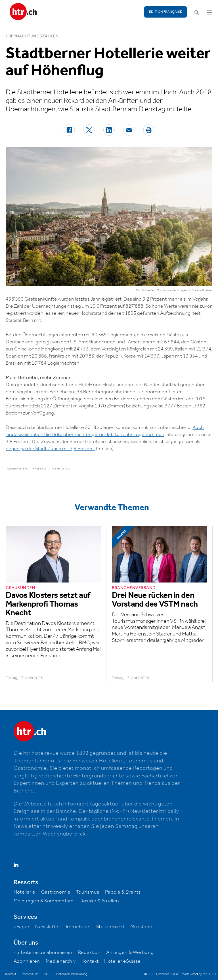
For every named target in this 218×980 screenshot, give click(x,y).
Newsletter (48, 927)
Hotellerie (25, 892)
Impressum (30, 974)
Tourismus (88, 892)
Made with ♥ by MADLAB (199, 974)
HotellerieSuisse (122, 961)
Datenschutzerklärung (72, 974)
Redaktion (89, 953)
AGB (47, 974)
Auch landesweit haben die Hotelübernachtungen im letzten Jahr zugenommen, (105, 431)
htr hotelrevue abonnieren (43, 953)
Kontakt (90, 961)
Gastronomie (56, 892)
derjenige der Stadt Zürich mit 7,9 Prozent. (50, 449)
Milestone (141, 927)
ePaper (22, 927)
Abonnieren (27, 961)
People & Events (123, 892)
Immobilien (78, 927)
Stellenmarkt (110, 927)
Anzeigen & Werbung (130, 953)
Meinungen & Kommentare (44, 901)
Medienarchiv (61, 961)
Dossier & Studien (99, 901)
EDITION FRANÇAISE (166, 12)
